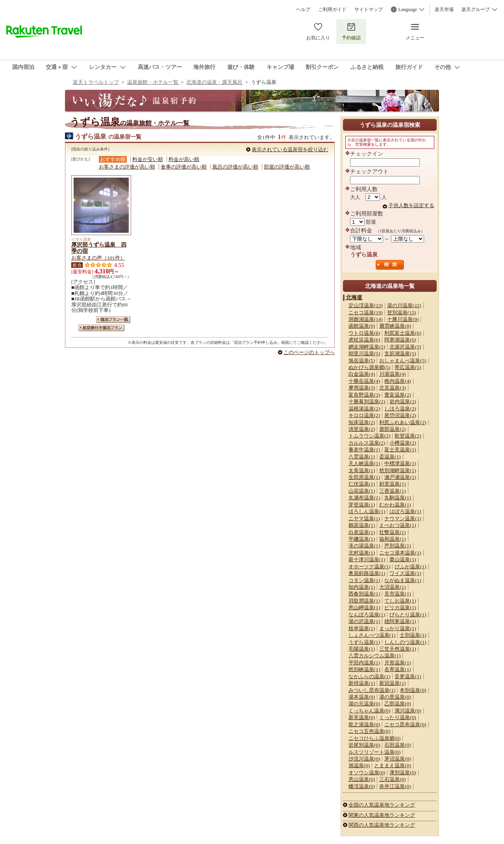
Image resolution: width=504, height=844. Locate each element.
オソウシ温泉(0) (367, 773)
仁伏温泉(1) (362, 484)
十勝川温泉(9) (403, 319)
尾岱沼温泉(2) (400, 415)
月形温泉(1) (397, 663)
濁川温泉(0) (408, 711)
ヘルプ (303, 9)
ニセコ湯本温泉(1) (400, 553)
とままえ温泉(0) (392, 765)
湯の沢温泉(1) (364, 621)
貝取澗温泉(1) (364, 601)
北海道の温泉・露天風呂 (214, 82)
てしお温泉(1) (400, 601)
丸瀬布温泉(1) (364, 498)
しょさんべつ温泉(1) (372, 635)
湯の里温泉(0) (395, 697)
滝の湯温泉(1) (364, 546)
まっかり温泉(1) (397, 628)
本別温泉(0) (413, 690)
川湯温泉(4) (392, 374)
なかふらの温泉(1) (369, 676)
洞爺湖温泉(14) (366, 319)
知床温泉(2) (362, 422)
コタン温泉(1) (364, 580)
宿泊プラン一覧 (113, 320)
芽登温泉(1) (362, 505)
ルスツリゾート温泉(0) (374, 752)
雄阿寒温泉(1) (400, 621)
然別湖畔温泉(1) (397, 470)
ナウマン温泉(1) (403, 518)
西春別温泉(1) (364, 594)
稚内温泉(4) (397, 381)
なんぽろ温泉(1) (367, 615)
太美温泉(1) (362, 470)
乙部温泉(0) (397, 704)
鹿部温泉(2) (392, 429)
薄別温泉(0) (403, 773)
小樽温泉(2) (403, 443)
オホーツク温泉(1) (369, 567)
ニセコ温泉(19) (366, 313)
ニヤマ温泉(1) (364, 518)
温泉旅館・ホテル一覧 (153, 82)
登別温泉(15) (402, 313)
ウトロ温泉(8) (364, 333)
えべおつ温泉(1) (397, 525)
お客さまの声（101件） (98, 258)
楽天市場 (444, 9)
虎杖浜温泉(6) (364, 340)
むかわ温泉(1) (395, 505)
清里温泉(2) (362, 429)
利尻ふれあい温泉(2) (403, 422)
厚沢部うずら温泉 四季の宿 (99, 248)
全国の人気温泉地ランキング (382, 805)
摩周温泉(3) (362, 388)
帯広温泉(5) (408, 367)
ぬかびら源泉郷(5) (369, 367)
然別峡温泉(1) (364, 669)
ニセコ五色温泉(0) (369, 731)
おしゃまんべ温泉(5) (403, 361)
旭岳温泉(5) (362, 361)
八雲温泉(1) (362, 457)
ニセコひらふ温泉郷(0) (374, 738)
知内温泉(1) (362, 587)
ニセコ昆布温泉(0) (405, 724)
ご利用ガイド (332, 9)
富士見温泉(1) (400, 450)
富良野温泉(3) (364, 395)
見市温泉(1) (397, 594)
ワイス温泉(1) (405, 573)
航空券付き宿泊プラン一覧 (101, 328)
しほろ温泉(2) (400, 409)
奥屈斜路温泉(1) (367, 573)
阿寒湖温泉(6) (400, 340)
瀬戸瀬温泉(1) (400, 477)
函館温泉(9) (362, 326)
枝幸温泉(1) (362, 628)
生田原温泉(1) (364, 477)
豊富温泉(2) (397, 395)
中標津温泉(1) (400, 463)
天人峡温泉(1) (364, 463)
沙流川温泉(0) (364, 759)
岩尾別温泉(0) (364, 745)
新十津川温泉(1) (367, 559)
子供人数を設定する (411, 205)
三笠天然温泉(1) (397, 649)
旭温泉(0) (359, 765)
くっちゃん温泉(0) (369, 711)
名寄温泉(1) (397, 669)
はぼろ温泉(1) (405, 511)
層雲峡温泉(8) (395, 326)
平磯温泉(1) (362, 539)
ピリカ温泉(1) (400, 607)
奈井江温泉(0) (395, 786)
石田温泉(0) (397, 745)
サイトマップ (369, 9)
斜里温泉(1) (392, 484)
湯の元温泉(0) (364, 704)
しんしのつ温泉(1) (405, 642)
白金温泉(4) (362, 374)
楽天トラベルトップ (96, 82)
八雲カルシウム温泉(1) (374, 656)
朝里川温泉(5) (364, 353)
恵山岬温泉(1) (364, 607)
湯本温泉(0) (362, 697)
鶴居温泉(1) (362, 525)
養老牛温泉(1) (364, 450)
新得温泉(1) (362, 683)
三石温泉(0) (392, 779)
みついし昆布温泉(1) (372, 690)
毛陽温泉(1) (362, 649)
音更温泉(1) (408, 676)
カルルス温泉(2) (367, 443)
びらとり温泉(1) (408, 615)
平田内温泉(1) (364, 663)
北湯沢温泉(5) (405, 347)
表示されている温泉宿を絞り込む (290, 149)
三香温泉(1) (392, 491)
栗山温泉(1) (403, 559)
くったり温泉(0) (397, 717)
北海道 (354, 297)
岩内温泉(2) (403, 402)
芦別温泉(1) (397, 546)
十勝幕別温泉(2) (367, 402)
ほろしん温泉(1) (367, 511)
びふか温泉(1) (410, 567)
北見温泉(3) (392, 388)
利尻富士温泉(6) (403, 333)
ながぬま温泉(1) (403, 580)
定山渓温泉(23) (366, 305)
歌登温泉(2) (408, 436)
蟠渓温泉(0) (362, 786)
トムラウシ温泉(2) (369, 436)
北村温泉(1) (362, 553)
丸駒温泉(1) (397, 498)
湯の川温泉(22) (404, 305)
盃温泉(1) (390, 457)
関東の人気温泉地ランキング (382, 815)
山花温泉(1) (362, 491)
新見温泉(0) (362, 717)
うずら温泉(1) (364, 642)
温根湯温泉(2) (364, 409)
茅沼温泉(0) (397, 759)
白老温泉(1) (362, 532)
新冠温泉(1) (392, 683)
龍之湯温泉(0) (364, 724)
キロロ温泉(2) (364, 415)
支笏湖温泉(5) (400, 353)
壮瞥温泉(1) (392, 532)
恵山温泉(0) (362, 779)
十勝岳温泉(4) (364, 381)
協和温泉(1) (392, 539)
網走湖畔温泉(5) (367, 347)
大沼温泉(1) (392, 587)
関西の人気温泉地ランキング (382, 825)
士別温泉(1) (413, 635)
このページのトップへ (309, 352)
